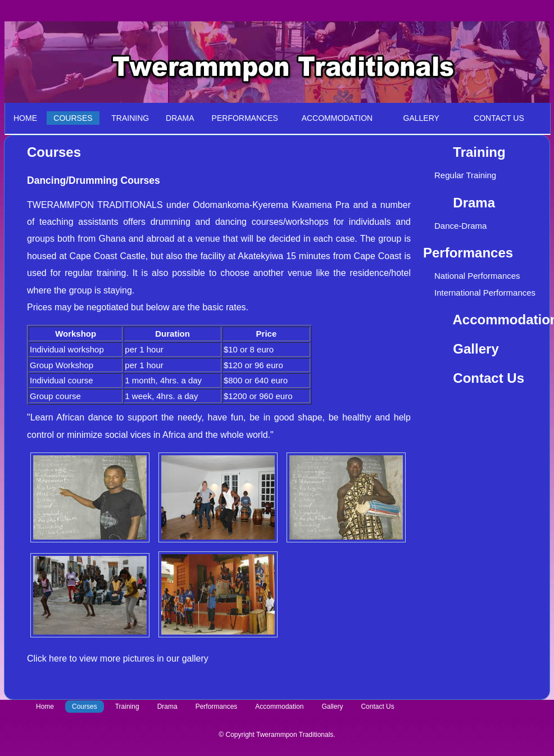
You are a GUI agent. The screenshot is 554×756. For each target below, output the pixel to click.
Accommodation (279, 707)
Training (127, 707)
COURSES (73, 118)
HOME (25, 118)
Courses (85, 707)
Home (45, 707)
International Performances (485, 293)
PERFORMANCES (245, 118)
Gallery (476, 349)
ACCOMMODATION (337, 118)
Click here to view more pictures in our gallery (118, 658)
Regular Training (465, 175)
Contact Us (489, 378)
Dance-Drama (460, 226)
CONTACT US (499, 118)
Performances (217, 707)
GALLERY (415, 118)
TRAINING (130, 118)
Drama (167, 707)
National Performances (477, 276)
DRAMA (180, 118)
